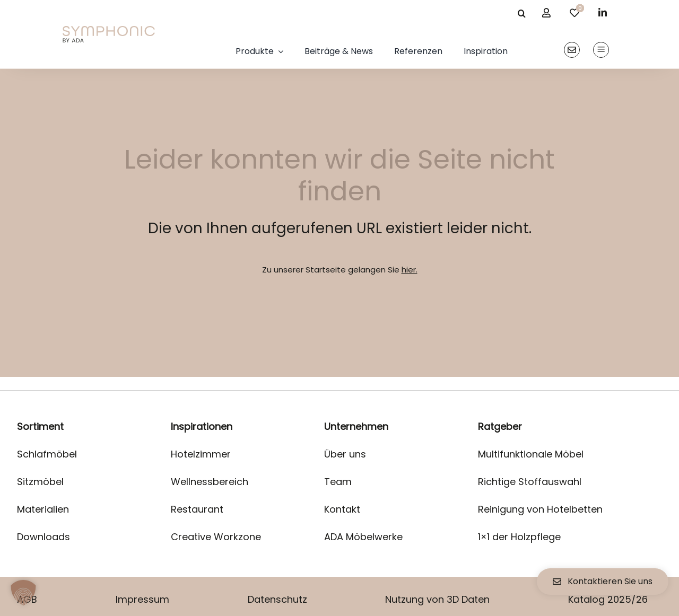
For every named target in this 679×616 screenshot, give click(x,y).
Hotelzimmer (201, 454)
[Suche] (521, 13)
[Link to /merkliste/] (574, 13)
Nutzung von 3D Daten (437, 599)
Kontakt (342, 509)
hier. (410, 270)
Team (338, 482)
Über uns (345, 454)
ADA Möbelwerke (363, 537)
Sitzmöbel (40, 482)
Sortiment (40, 426)
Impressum (142, 599)
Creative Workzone (216, 537)
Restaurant (197, 509)
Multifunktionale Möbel (531, 454)
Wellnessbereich (210, 482)
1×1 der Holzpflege (519, 537)
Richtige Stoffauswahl (530, 482)
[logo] (109, 30)
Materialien (43, 509)
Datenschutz (277, 599)
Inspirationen (202, 426)
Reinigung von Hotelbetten (540, 509)
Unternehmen (356, 426)
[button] (23, 593)
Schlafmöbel (47, 454)
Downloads (43, 537)
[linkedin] (603, 12)
